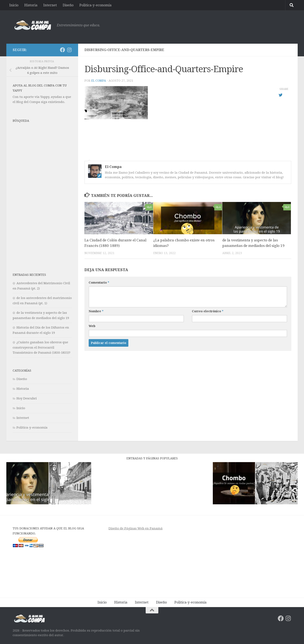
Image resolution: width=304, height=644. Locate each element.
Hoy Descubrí (27, 398)
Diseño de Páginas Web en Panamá (136, 528)
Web (92, 326)
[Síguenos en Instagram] (69, 50)
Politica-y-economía (95, 5)
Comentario (99, 283)
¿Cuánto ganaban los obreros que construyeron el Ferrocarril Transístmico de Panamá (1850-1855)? (41, 347)
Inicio (14, 5)
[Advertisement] (214, 26)
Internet (50, 5)
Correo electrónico (208, 311)
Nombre (96, 311)
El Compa (99, 81)
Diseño (68, 5)
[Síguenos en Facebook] (62, 50)
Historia (31, 5)
